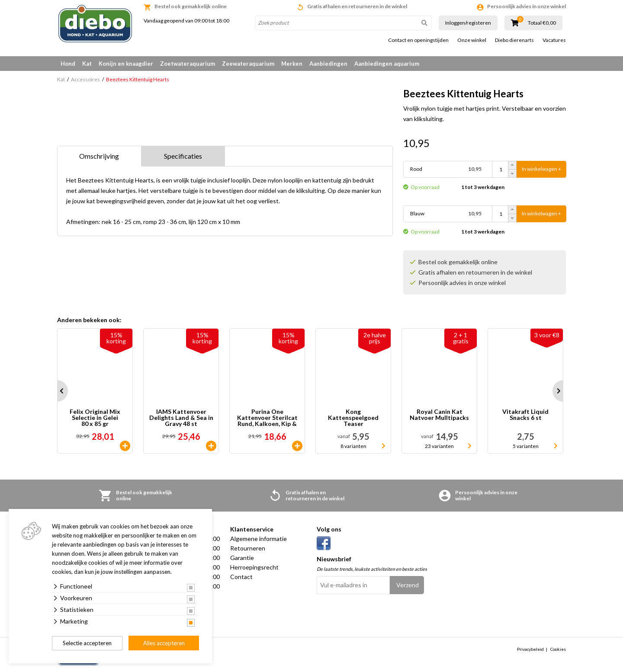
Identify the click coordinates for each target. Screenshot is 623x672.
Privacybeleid (530, 649)
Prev (57, 391)
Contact (241, 577)
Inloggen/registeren (468, 23)
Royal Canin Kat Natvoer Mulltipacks (439, 415)
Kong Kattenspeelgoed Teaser (353, 418)
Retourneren (248, 548)
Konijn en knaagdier (126, 64)
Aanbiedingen (328, 64)
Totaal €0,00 (542, 23)
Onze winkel (472, 40)
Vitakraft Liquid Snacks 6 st (525, 415)
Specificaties (183, 156)
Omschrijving (99, 156)
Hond (68, 64)
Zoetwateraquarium (188, 64)
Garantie (242, 558)
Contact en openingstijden (418, 40)
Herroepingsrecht (254, 567)
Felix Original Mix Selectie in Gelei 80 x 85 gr (95, 418)
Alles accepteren (164, 643)
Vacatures (554, 40)
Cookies (558, 649)
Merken (292, 64)
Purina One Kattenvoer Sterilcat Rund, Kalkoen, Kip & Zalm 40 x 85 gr (267, 418)
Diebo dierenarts (514, 40)
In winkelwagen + (541, 169)
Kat (87, 64)
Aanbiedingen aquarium (387, 64)
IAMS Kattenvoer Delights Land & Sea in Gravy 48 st (181, 418)
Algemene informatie (259, 539)
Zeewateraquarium (248, 64)
